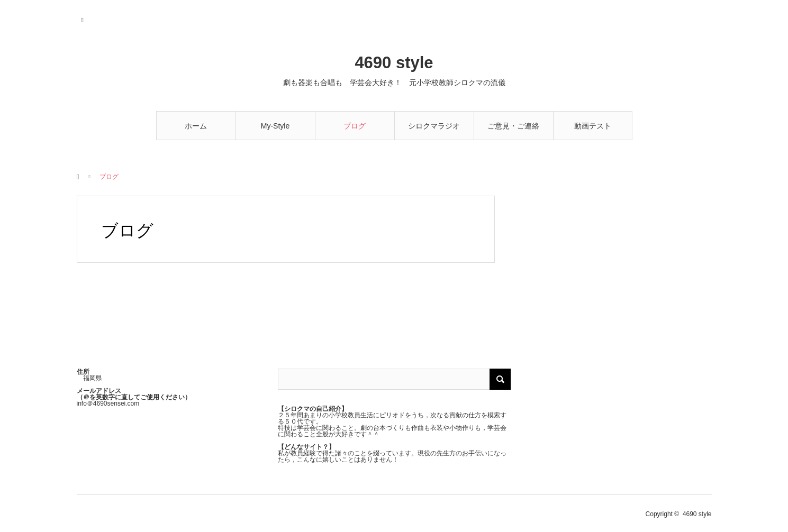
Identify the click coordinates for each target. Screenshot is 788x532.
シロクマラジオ (434, 126)
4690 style (394, 63)
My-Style (275, 126)
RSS (83, 19)
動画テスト (593, 126)
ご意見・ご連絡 (513, 126)
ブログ (355, 126)
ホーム (196, 126)
